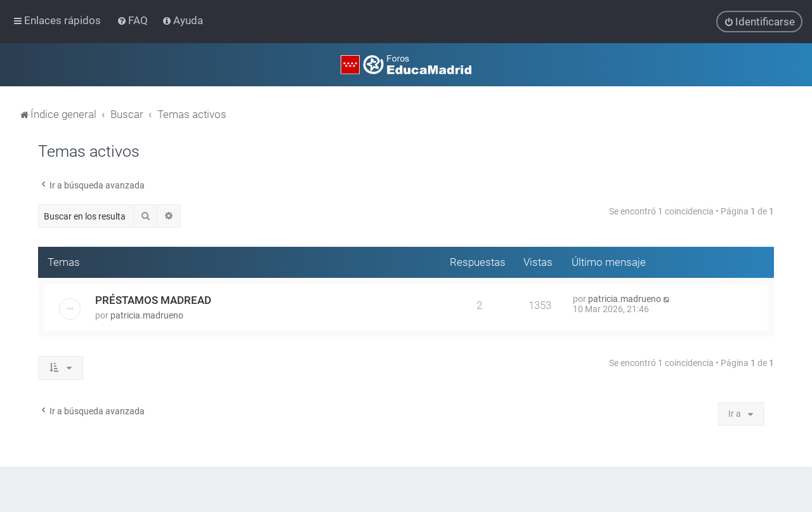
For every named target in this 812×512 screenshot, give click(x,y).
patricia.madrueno (147, 315)
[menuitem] (134, 20)
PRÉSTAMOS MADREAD (153, 300)
